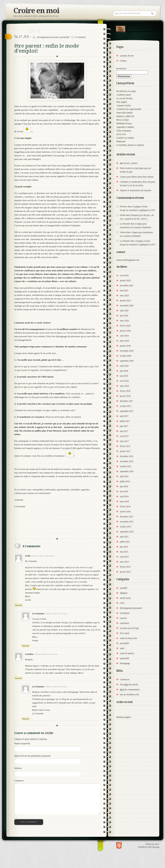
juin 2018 (124, 371)
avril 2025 (124, 275)
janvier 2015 (125, 572)
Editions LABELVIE (125, 116)
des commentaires (130, 690)
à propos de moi (127, 56)
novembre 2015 (127, 522)
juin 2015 (124, 547)
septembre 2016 (127, 471)
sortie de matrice (127, 653)
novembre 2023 (127, 285)
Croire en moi (36, 11)
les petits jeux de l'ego (129, 628)
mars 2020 (124, 321)
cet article (76, 394)
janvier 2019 (125, 346)
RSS (121, 28)
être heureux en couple (126, 91)
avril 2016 (124, 496)
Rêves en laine (123, 120)
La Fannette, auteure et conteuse (130, 145)
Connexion (125, 679)
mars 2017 (124, 441)
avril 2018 (124, 381)
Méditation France (124, 123)
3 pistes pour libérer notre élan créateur (137, 177)
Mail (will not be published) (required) (32, 756)
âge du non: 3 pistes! (129, 163)
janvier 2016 (125, 512)
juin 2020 (124, 316)
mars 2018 (124, 386)
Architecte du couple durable (129, 109)
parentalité (65, 37)
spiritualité (124, 658)
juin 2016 (124, 486)
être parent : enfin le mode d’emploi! (47, 48)
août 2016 (124, 476)
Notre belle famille (124, 113)
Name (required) (22, 743)
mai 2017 (124, 431)
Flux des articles (129, 685)
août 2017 (124, 416)
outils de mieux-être (128, 638)
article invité (125, 598)
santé (122, 648)
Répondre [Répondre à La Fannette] (26, 646)
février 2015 (125, 567)
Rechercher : (122, 69)
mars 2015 (124, 562)
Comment (19, 781)
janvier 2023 (125, 301)
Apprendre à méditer (125, 127)
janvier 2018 (125, 396)
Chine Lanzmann (124, 131)
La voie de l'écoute (124, 98)
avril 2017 (124, 436)
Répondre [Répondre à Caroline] (19, 678)
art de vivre (121, 134)
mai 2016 (124, 491)
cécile (49, 733)
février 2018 (125, 391)
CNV (122, 603)
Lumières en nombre (125, 138)
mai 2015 (124, 552)
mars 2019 (124, 341)
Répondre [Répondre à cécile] (19, 605)
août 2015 (124, 537)
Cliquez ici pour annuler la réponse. (31, 739)
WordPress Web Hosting (149, 847)
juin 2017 (124, 426)
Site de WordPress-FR (129, 695)
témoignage (125, 663)
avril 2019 (124, 336)
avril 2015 (124, 557)
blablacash (121, 141)
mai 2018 (124, 376)
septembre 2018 (127, 361)
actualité (124, 588)
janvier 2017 (125, 451)
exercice (123, 618)
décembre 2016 (127, 456)
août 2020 (124, 311)
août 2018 (124, 366)
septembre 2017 (127, 411)
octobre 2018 (126, 356)
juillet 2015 (125, 542)
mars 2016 (124, 501)
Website (18, 768)
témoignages (62, 336)
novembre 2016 (127, 461)
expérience (125, 623)
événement (125, 613)
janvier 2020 (125, 331)
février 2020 (125, 326)
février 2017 (125, 446)
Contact (123, 61)
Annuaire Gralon (124, 105)
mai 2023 (124, 290)
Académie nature (124, 95)
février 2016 (125, 506)
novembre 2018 (127, 351)
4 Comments (81, 37)
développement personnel (48, 37)
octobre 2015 (126, 527)
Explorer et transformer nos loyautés (136, 190)
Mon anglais (122, 102)
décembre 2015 (127, 517)
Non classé (125, 633)
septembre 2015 (127, 532)
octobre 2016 (126, 466)
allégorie (124, 593)
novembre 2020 (127, 306)
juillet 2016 (125, 481)
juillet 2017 (125, 421)
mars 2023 (124, 295)
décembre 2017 (127, 401)
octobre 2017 (126, 406)
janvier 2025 (125, 280)
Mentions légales (124, 717)
